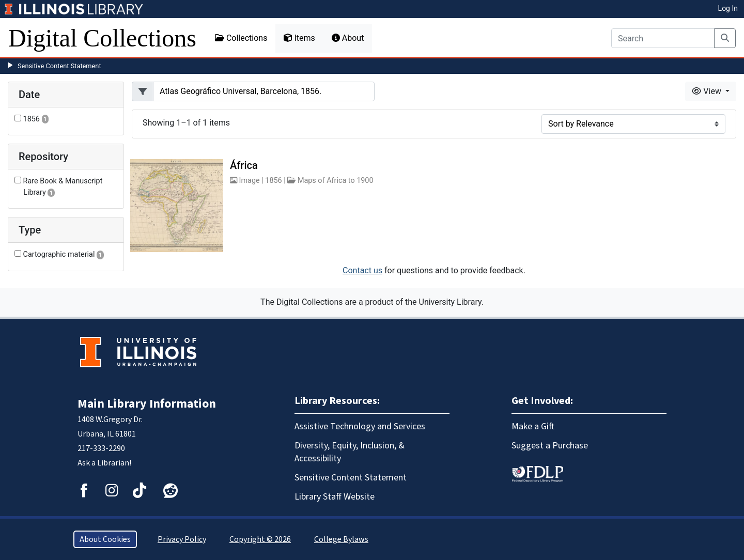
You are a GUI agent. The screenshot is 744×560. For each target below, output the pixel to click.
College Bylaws (341, 539)
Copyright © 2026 (260, 539)
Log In (728, 8)
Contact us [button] (362, 270)
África (244, 165)
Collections (241, 38)
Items (299, 38)
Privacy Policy (182, 539)
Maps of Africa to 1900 (336, 181)
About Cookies (105, 539)
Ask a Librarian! (104, 463)
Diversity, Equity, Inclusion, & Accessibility (350, 452)
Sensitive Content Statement (59, 66)
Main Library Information (147, 404)
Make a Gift (533, 426)
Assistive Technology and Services (360, 426)
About (348, 38)
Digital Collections (102, 38)
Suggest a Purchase (550, 446)
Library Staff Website (335, 497)
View (708, 91)
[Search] (663, 38)
